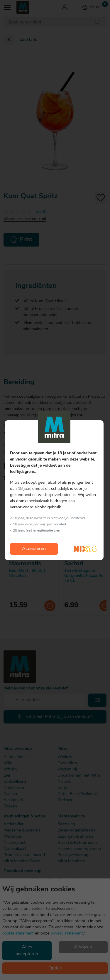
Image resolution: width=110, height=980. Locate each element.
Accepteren (34, 549)
